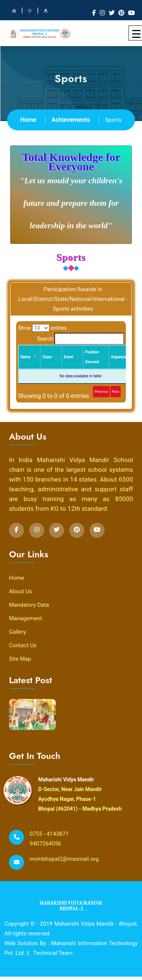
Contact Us (23, 645)
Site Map (20, 659)
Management (25, 618)
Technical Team (53, 953)
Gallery (18, 632)
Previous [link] (101, 391)
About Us (20, 591)
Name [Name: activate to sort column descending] (25, 357)
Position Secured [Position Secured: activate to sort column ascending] (92, 357)
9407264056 (45, 844)
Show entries (42, 328)
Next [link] (116, 391)
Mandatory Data (29, 605)
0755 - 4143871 (49, 834)
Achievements (71, 120)
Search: (81, 339)
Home (28, 120)
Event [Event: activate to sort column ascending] (68, 357)
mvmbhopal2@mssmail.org (64, 859)
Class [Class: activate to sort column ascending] (47, 357)
